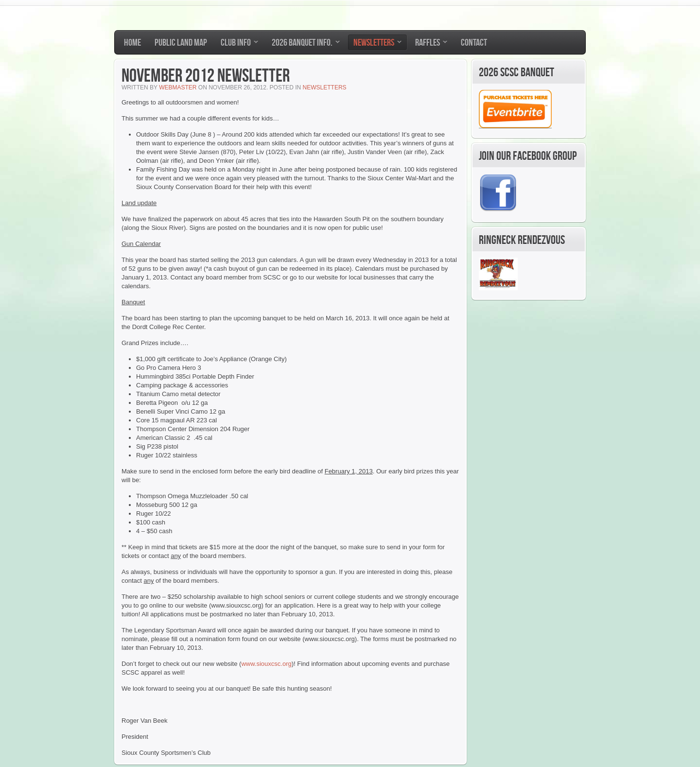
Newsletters (325, 87)
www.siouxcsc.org (266, 664)
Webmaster (178, 87)
